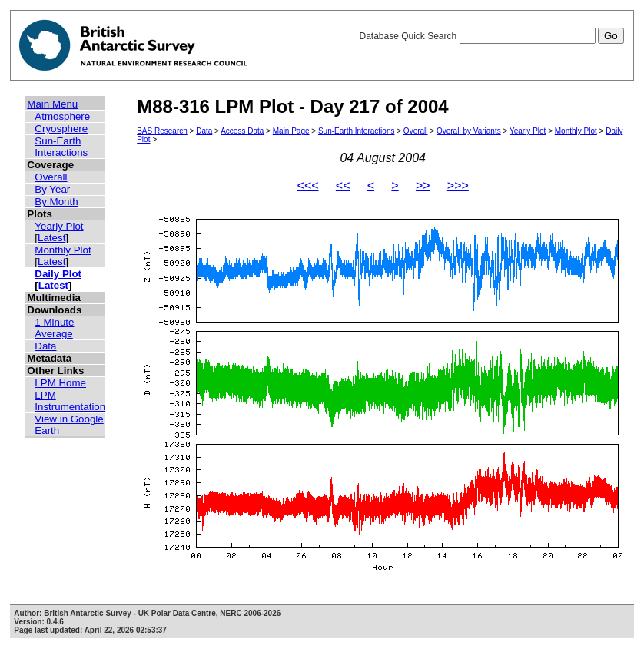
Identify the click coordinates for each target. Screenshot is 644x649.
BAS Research (162, 131)
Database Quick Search (491, 36)
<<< (308, 185)
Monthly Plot (63, 250)
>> (423, 185)
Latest (51, 238)
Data (45, 346)
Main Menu (52, 104)
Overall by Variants (469, 131)
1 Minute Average (54, 328)
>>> (458, 185)
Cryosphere (61, 129)
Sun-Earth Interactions (61, 147)
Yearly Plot (59, 226)
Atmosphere (62, 116)
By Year (52, 189)
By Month (56, 202)
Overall (51, 177)
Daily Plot (58, 274)
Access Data (242, 131)
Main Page (291, 131)
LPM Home (60, 383)
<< (343, 185)
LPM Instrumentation (70, 401)
